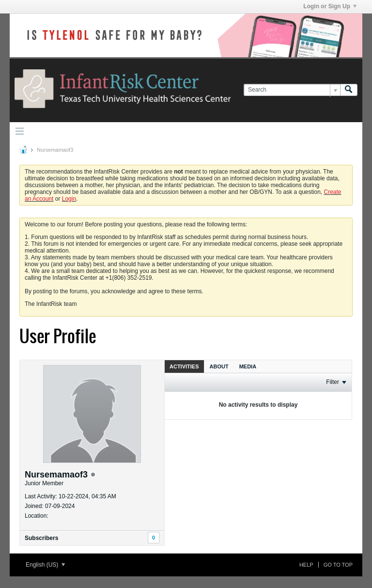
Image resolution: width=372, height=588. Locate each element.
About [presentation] (219, 366)
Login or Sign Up (330, 6)
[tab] (184, 366)
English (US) (45, 565)
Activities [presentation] (184, 366)
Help (306, 565)
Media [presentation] (248, 366)
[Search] (292, 90)
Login (69, 199)
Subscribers (41, 538)
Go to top (338, 565)
